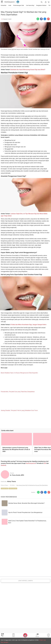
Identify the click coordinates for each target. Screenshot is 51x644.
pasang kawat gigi (13, 488)
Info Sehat (12, 484)
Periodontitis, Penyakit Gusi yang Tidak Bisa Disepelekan (18, 391)
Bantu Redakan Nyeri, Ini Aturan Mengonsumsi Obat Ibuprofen (19, 372)
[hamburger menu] (2, 2)
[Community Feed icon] (37, 635)
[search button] (42, 2)
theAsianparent (31, 462)
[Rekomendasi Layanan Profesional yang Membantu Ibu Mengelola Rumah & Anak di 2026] (17, 438)
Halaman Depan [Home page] (4, 484)
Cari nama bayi (29, 5)
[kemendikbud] (17, 2)
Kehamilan (4, 5)
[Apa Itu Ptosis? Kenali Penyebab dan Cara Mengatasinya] (22, 512)
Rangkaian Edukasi (40, 5)
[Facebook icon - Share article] (41, 18)
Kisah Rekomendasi (9, 496)
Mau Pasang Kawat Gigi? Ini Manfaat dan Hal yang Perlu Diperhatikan (32, 484)
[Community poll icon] (48, 635)
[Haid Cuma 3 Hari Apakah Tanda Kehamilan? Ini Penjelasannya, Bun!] (25, 521)
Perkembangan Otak (18, 5)
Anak (9, 5)
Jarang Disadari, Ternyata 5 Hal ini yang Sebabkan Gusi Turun (19, 410)
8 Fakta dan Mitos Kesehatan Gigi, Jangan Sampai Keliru (28, 324)
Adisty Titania (11, 481)
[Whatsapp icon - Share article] (38, 18)
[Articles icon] (13, 635)
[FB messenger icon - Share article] (45, 18)
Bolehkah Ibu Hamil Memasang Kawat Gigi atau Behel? (28, 69)
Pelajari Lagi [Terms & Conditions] (42, 640)
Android (3, 464)
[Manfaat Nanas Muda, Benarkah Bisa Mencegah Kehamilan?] (23, 502)
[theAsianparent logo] (10, 2)
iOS (45, 462)
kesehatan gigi (4, 488)
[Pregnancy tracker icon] (25, 635)
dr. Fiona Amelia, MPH (17, 474)
